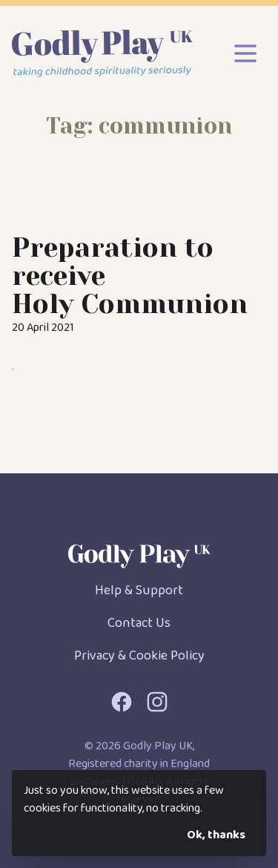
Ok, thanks (216, 835)
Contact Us (139, 623)
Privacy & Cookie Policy (139, 656)
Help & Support (139, 591)
